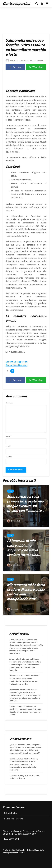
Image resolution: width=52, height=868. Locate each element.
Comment (9, 403)
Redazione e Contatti (14, 819)
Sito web (9, 457)
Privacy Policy (11, 813)
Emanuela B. (14, 521)
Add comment (38, 60)
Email (8, 446)
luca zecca (12, 60)
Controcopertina (16, 3)
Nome (8, 436)
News (10, 491)
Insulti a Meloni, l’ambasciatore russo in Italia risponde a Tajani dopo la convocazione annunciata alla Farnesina (24, 764)
